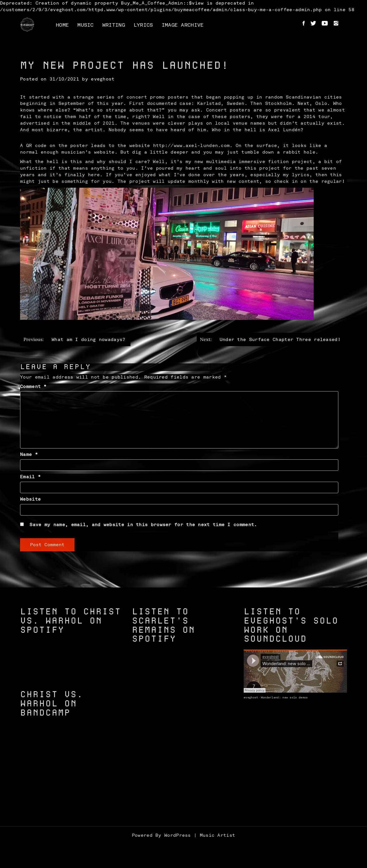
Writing (114, 25)
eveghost (103, 79)
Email (30, 477)
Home (62, 25)
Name (29, 454)
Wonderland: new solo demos (284, 697)
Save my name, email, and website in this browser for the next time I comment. (143, 525)
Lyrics (143, 25)
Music (86, 25)
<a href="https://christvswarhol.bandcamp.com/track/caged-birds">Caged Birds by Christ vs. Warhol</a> (72, 782)
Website (30, 499)
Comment (33, 387)
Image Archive (183, 25)
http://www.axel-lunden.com (192, 146)
